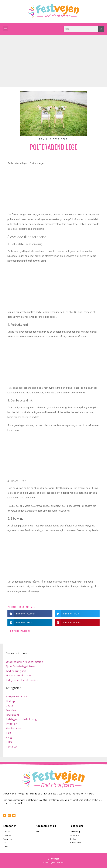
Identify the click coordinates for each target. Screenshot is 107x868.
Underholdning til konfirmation (24, 662)
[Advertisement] (53, 57)
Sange (10, 737)
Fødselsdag (13, 715)
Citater (10, 706)
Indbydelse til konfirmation (22, 680)
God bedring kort (16, 671)
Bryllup (45, 139)
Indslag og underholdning (21, 719)
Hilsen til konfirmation (19, 675)
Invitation (12, 724)
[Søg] (101, 29)
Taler (9, 742)
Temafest (12, 747)
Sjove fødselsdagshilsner (20, 666)
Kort (8, 733)
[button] (5, 29)
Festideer (61, 139)
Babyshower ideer (17, 696)
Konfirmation (14, 728)
